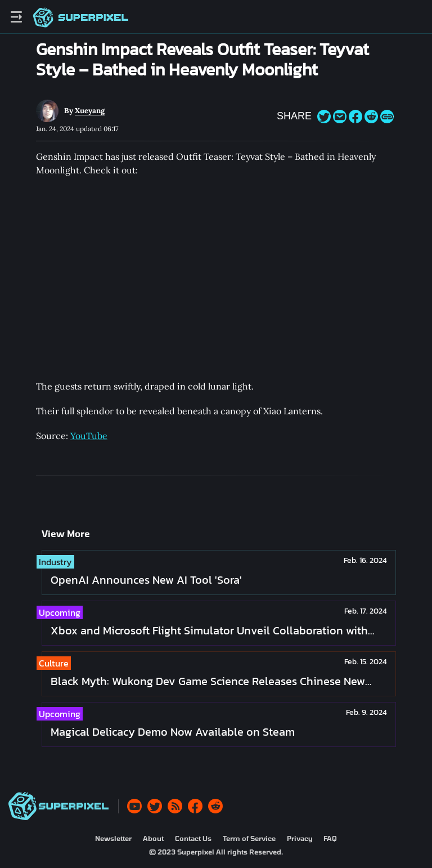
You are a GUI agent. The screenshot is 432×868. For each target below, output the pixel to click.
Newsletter (113, 838)
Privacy (300, 838)
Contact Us (193, 838)
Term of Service (249, 838)
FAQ (330, 838)
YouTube (89, 436)
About (153, 838)
